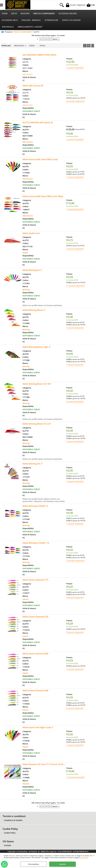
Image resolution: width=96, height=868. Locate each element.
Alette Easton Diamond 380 (35, 691)
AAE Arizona (28, 74)
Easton (25, 599)
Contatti (8, 845)
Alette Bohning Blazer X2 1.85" (37, 384)
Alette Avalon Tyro (31, 233)
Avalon (25, 253)
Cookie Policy (84, 858)
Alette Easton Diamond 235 (35, 617)
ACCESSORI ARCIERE (68, 13)
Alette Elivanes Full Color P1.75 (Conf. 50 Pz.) (43, 764)
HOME (5, 13)
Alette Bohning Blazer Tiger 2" (37, 347)
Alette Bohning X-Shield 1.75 (36, 543)
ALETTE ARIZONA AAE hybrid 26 (38, 123)
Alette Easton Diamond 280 (35, 654)
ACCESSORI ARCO (10, 20)
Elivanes (26, 784)
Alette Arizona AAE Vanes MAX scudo (40, 159)
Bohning (26, 290)
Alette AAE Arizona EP (33, 86)
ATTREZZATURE (51, 20)
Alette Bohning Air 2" (32, 270)
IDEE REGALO (8, 27)
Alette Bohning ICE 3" (33, 464)
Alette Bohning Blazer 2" (34, 310)
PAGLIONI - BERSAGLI (31, 20)
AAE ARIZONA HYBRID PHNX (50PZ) (39, 55)
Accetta (63, 864)
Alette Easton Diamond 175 (35, 580)
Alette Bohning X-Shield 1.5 (35, 506)
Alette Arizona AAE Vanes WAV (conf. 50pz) (43, 196)
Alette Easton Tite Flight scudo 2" (38, 727)
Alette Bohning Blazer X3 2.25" (37, 424)
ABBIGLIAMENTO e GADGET (30, 27)
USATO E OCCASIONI (71, 20)
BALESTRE (25, 13)
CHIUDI (94, 855)
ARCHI (14, 13)
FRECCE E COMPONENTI (44, 13)
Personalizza (33, 864)
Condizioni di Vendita (13, 820)
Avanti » (56, 39)
